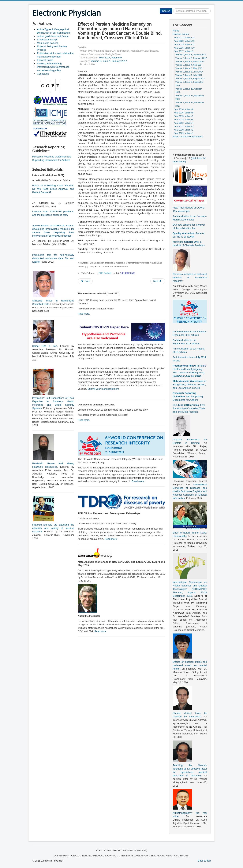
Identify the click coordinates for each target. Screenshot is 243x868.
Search (166, 11)
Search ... (172, 8)
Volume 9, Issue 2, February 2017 (191, 58)
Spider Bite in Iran (45, 346)
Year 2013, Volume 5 (184, 120)
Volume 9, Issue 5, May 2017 (189, 68)
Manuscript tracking (48, 43)
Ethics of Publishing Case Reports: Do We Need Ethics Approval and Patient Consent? (53, 189)
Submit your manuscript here (103, 389)
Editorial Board (45, 60)
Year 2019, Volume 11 (184, 44)
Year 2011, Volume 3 (184, 126)
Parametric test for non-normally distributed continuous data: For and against (53, 258)
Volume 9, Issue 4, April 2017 (189, 65)
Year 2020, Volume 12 (184, 41)
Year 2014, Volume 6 (184, 109)
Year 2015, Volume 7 (184, 116)
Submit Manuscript (47, 40)
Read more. (84, 314)
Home (176, 31)
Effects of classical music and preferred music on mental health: (190, 665)
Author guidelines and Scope (53, 36)
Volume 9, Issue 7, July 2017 (189, 75)
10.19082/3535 (128, 273)
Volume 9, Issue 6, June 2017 (189, 72)
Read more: (138, 481)
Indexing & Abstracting (49, 63)
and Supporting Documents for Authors (188, 396)
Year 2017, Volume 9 (110, 58)
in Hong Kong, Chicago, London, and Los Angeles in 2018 (189, 384)
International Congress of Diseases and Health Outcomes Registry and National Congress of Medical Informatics (190, 491)
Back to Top (204, 861)
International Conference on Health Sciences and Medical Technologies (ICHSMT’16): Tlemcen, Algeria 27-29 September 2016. (190, 589)
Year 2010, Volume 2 (184, 130)
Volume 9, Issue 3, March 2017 (190, 61)
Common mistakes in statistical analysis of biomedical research (190, 277)
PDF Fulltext (105, 273)
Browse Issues (181, 34)
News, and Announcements (188, 137)
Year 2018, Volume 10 (184, 48)
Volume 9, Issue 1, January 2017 (109, 61)
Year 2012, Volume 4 (184, 123)
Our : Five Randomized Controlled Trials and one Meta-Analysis (189, 408)
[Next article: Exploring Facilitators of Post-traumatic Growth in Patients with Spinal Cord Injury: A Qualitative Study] (158, 281)
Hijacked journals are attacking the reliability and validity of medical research (53, 528)
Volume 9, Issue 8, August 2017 (190, 79)
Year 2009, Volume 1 (184, 133)
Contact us (43, 74)
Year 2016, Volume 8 (184, 113)
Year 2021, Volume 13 (184, 38)
